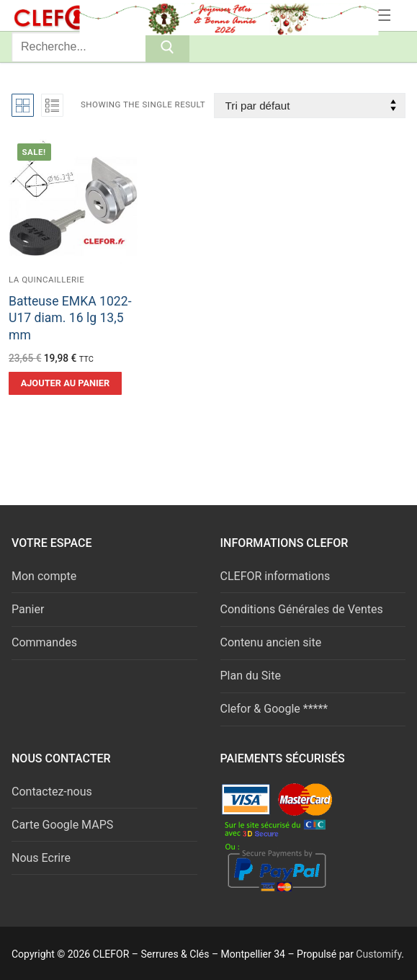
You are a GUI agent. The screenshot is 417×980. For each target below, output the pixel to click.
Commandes (44, 642)
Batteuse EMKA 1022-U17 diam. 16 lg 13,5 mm (70, 318)
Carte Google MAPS (62, 825)
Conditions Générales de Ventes (302, 609)
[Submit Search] (167, 47)
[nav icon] (382, 16)
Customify (378, 954)
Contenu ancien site (271, 642)
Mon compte (44, 576)
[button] (65, 383)
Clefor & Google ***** (274, 709)
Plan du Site (251, 676)
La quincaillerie (46, 280)
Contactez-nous (52, 792)
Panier (28, 609)
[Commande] (310, 106)
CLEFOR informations (275, 576)
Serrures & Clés (136, 15)
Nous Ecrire (41, 858)
